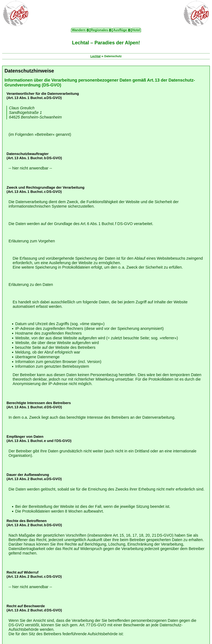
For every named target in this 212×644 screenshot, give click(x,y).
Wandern (80, 30)
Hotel (136, 30)
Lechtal (96, 56)
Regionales (101, 30)
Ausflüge (122, 30)
